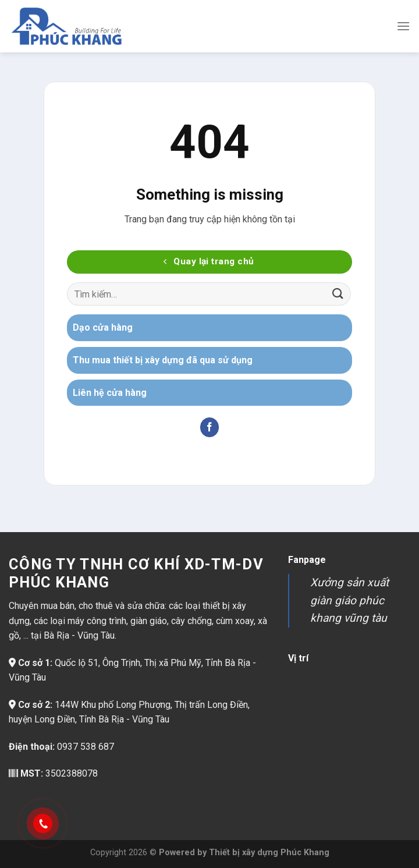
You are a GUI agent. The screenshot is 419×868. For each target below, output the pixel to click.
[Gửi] (338, 294)
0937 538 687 (86, 747)
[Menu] (403, 26)
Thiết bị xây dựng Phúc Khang (269, 853)
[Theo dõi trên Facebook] (210, 427)
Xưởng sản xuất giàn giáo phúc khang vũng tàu (349, 600)
